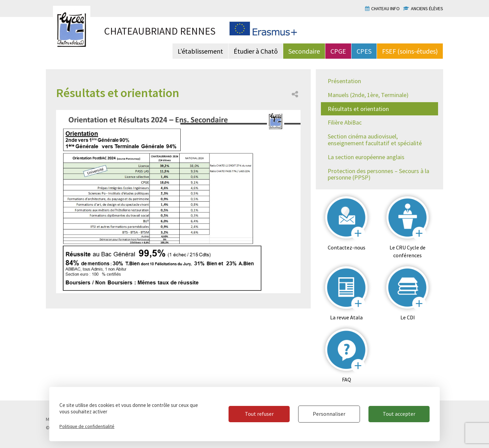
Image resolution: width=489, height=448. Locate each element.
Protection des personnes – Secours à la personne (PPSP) (378, 174)
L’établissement (200, 51)
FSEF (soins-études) (410, 51)
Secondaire (304, 51)
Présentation (344, 81)
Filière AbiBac (345, 122)
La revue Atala (346, 317)
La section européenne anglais (366, 157)
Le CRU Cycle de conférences (407, 251)
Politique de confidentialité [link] (87, 426)
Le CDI (408, 317)
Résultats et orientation (358, 109)
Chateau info (385, 8)
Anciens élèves (427, 8)
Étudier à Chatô (256, 51)
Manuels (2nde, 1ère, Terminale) (368, 95)
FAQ (347, 379)
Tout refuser (259, 414)
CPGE (338, 51)
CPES (364, 51)
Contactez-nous (347, 247)
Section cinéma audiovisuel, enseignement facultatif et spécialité (375, 140)
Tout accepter (399, 414)
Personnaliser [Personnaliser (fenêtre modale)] (329, 414)
